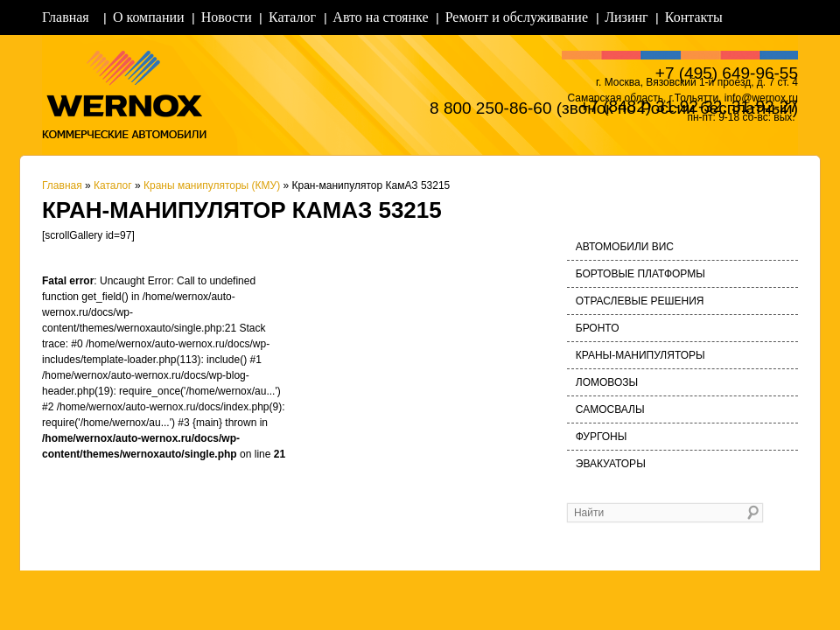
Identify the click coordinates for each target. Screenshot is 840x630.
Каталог (292, 17)
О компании (149, 17)
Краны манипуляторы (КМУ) (212, 185)
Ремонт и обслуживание (517, 17)
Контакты (694, 17)
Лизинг (626, 17)
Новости (227, 17)
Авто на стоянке (380, 17)
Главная (66, 17)
